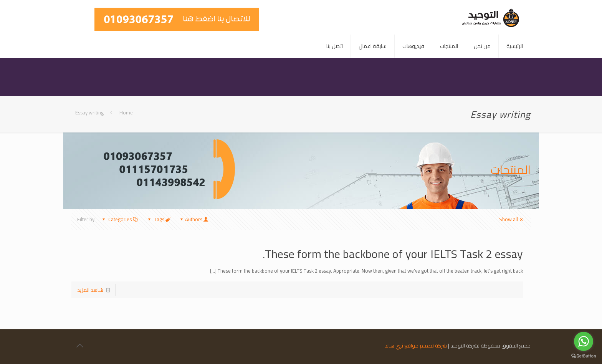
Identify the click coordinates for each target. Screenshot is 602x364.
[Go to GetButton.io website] (584, 356)
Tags (159, 219)
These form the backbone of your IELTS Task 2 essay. (393, 254)
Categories (119, 219)
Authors (194, 219)
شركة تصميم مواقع (426, 346)
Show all (512, 219)
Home (126, 113)
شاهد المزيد (90, 290)
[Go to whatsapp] (584, 341)
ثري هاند (394, 346)
